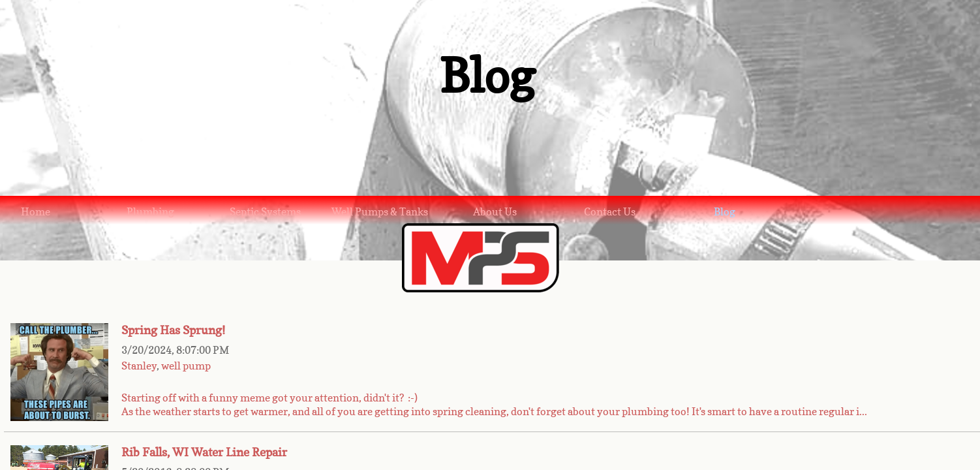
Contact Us (610, 211)
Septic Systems (265, 211)
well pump (186, 366)
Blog (725, 211)
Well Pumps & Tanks (380, 211)
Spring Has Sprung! (173, 330)
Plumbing (150, 211)
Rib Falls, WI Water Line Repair (204, 452)
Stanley (139, 366)
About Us (495, 211)
